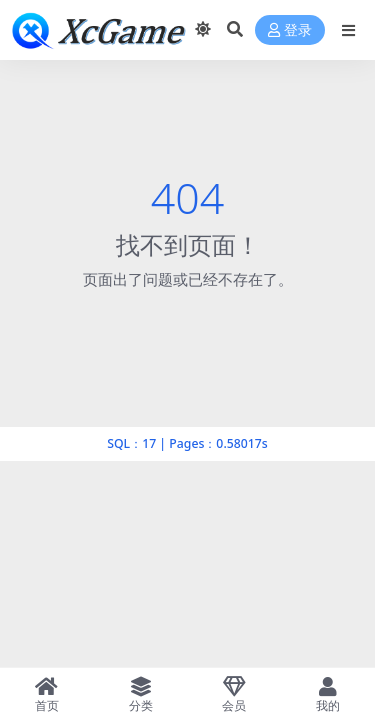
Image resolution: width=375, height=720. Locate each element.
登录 (290, 30)
